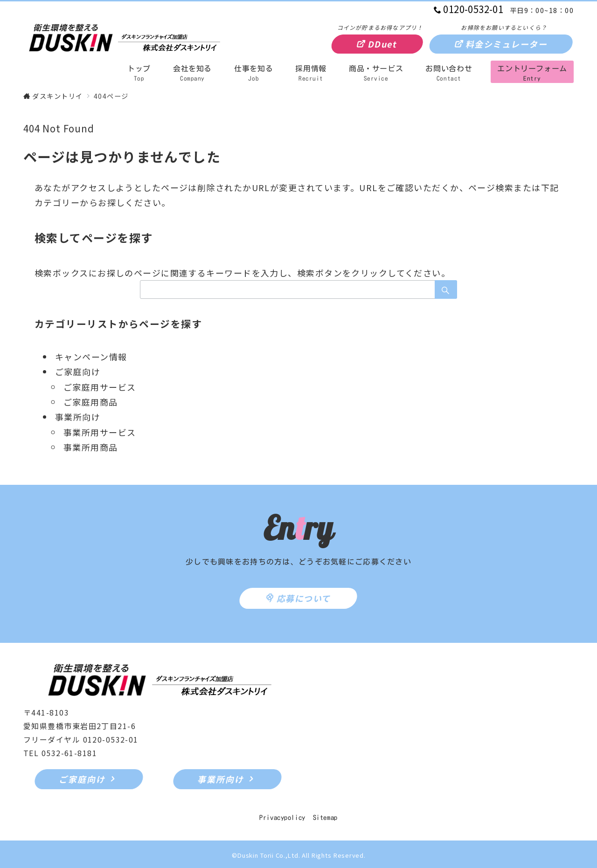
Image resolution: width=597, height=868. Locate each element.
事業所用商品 (91, 447)
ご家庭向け (78, 372)
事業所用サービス (100, 432)
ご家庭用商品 (91, 402)
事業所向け (78, 417)
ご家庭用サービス (100, 387)
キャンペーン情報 (91, 357)
